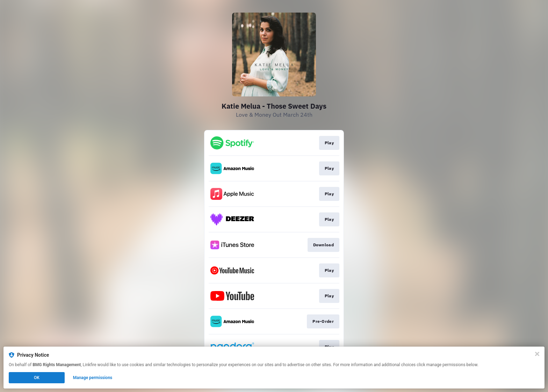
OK (37, 378)
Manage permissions (93, 378)
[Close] (537, 354)
